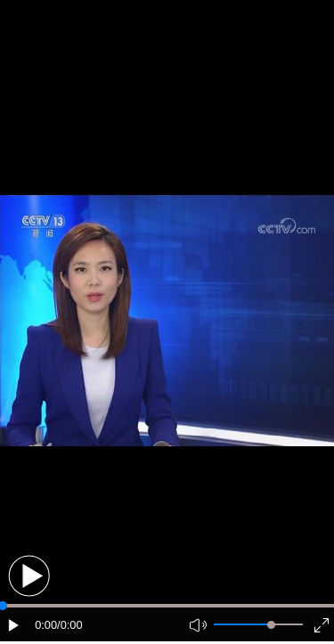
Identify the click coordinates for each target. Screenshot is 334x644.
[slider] (271, 625)
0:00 (46, 625)
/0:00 (69, 625)
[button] (29, 576)
